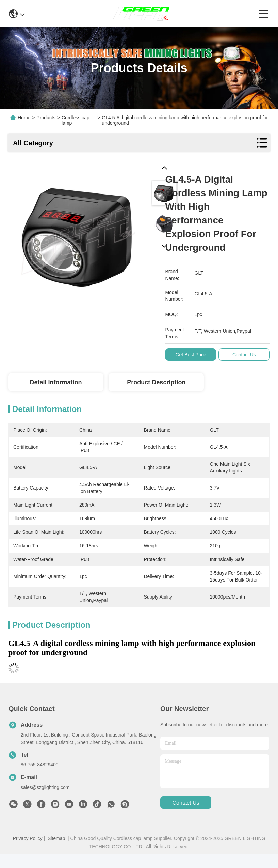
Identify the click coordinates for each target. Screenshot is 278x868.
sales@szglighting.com (45, 787)
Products (46, 118)
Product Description (156, 382)
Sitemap (56, 838)
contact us (186, 803)
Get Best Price (193, 355)
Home (24, 118)
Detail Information (56, 382)
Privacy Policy (27, 838)
